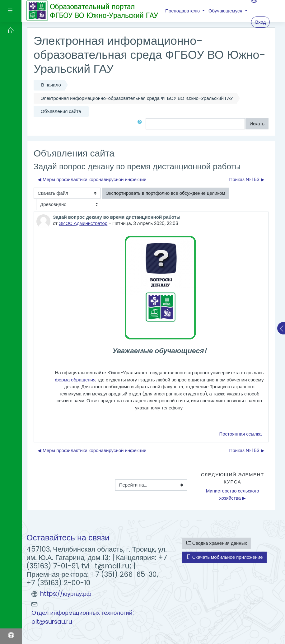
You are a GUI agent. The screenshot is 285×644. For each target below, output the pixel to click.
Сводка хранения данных (217, 543)
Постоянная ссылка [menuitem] (240, 434)
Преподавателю (183, 11)
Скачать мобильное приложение (225, 557)
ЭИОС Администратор (83, 223)
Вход (260, 22)
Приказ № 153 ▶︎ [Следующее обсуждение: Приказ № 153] (247, 179)
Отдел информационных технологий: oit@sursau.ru (83, 617)
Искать (257, 124)
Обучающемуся (226, 11)
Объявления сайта (61, 111)
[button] (141, 124)
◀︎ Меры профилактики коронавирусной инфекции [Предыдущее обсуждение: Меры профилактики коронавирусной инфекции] (92, 179)
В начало (51, 85)
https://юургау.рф (66, 594)
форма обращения (75, 380)
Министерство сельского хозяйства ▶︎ (233, 494)
